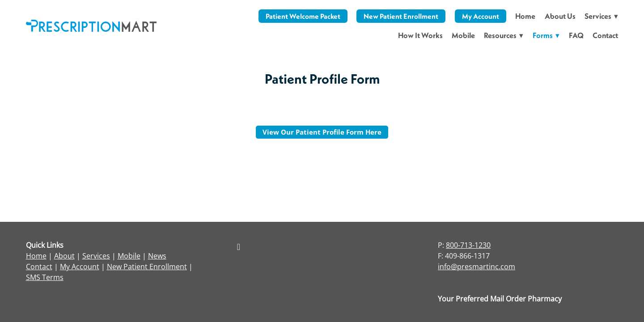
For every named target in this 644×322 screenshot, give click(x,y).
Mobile (463, 35)
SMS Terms (45, 277)
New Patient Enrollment (401, 16)
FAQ (576, 35)
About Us (560, 16)
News (157, 256)
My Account (481, 16)
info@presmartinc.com (477, 267)
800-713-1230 (468, 245)
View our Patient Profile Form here (322, 132)
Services (96, 256)
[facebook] (238, 246)
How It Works (420, 35)
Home (525, 16)
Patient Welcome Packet (303, 16)
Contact (605, 35)
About (64, 256)
